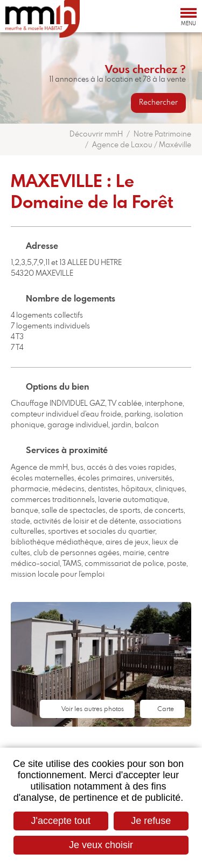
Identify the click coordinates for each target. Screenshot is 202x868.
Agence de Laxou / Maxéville (142, 145)
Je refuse (151, 821)
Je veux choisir (101, 845)
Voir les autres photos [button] (93, 709)
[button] (101, 664)
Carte (166, 709)
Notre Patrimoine (162, 134)
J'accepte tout (61, 821)
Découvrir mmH (96, 134)
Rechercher (158, 103)
